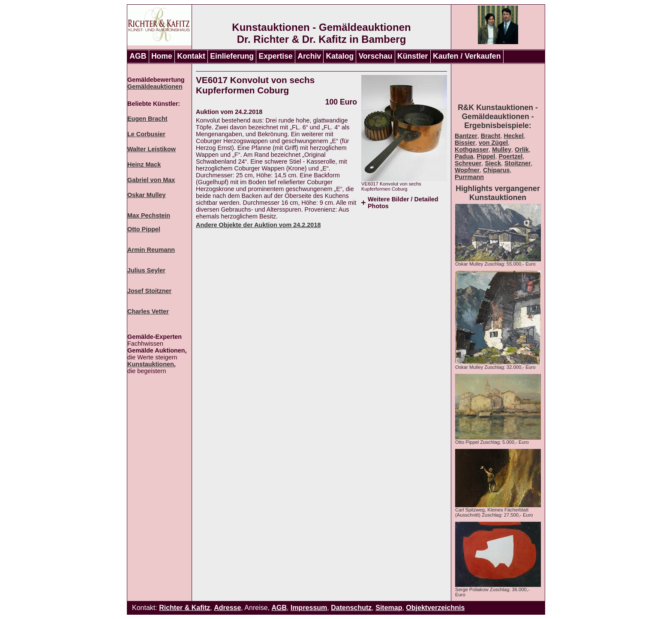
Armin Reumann (151, 250)
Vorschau (376, 56)
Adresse (227, 608)
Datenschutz (351, 608)
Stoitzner (518, 163)
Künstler (412, 56)
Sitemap (389, 608)
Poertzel (510, 156)
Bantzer (466, 136)
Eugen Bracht (147, 119)
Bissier (465, 143)
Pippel (486, 156)
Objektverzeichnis (435, 608)
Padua (464, 156)
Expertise (276, 56)
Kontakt (191, 56)
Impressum (309, 608)
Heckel (513, 136)
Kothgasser (472, 150)
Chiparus (496, 170)
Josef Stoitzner (149, 291)
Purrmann (469, 177)
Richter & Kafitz (184, 608)
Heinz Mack (144, 164)
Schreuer (468, 163)
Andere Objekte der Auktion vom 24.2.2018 (258, 225)
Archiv (309, 56)
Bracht (491, 136)
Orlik (522, 150)
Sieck (493, 163)
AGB (138, 56)
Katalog (340, 56)
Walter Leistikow (151, 149)
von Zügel (493, 143)
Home (162, 56)
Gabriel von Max (151, 180)
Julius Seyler (146, 270)
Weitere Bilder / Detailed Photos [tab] (403, 203)
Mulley (502, 150)
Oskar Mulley (147, 195)
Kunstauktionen (151, 364)
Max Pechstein (149, 215)
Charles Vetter (148, 311)
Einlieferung (232, 56)
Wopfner (467, 170)
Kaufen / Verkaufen (467, 56)
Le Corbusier (146, 134)
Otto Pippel (144, 229)
